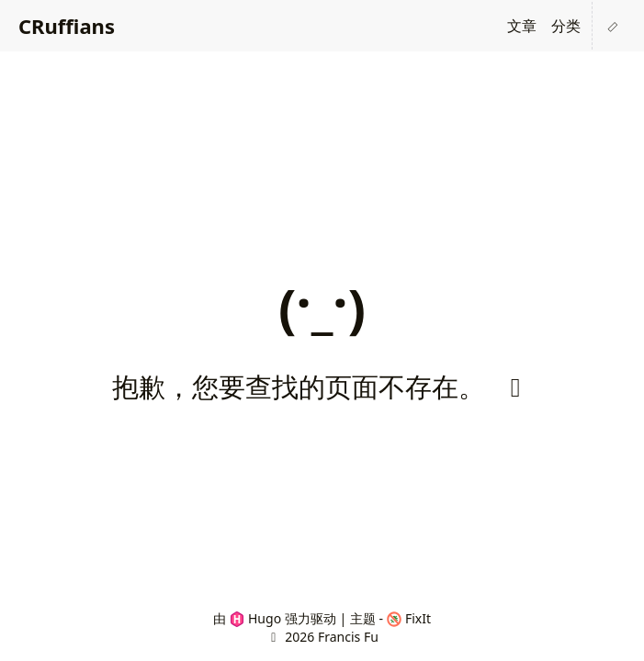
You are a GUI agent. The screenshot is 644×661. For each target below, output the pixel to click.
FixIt (409, 618)
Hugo (256, 618)
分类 (566, 26)
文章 (522, 26)
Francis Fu (348, 637)
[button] (613, 26)
